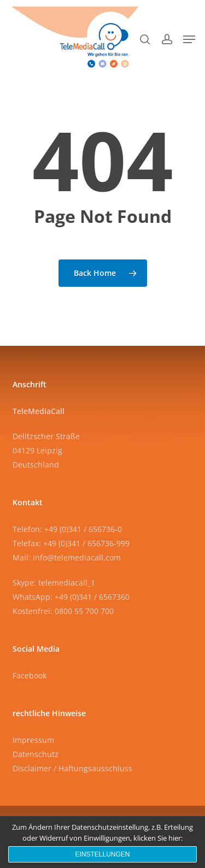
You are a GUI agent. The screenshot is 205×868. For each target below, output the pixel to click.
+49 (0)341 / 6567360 (92, 597)
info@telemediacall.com (77, 557)
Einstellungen (102, 854)
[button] (189, 39)
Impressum (33, 740)
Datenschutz (36, 754)
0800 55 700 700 (84, 611)
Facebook (30, 675)
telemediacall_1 (67, 583)
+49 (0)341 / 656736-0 (83, 529)
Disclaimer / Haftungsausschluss (72, 768)
